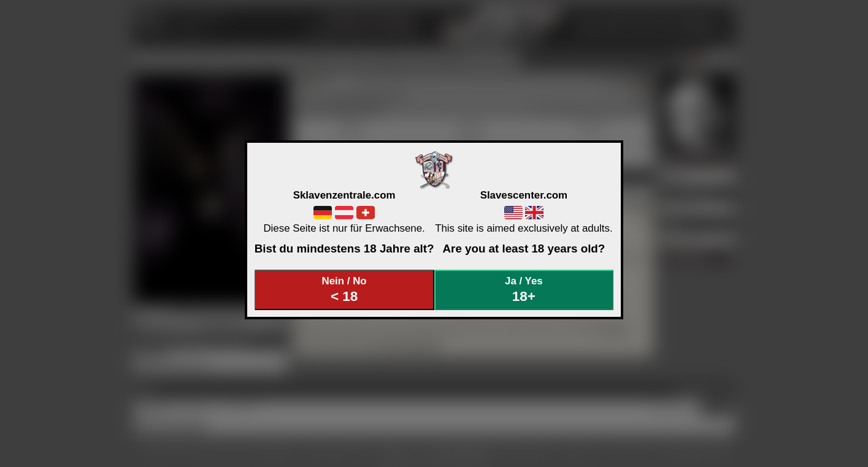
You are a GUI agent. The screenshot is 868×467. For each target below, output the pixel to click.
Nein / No (344, 290)
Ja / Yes (524, 290)
